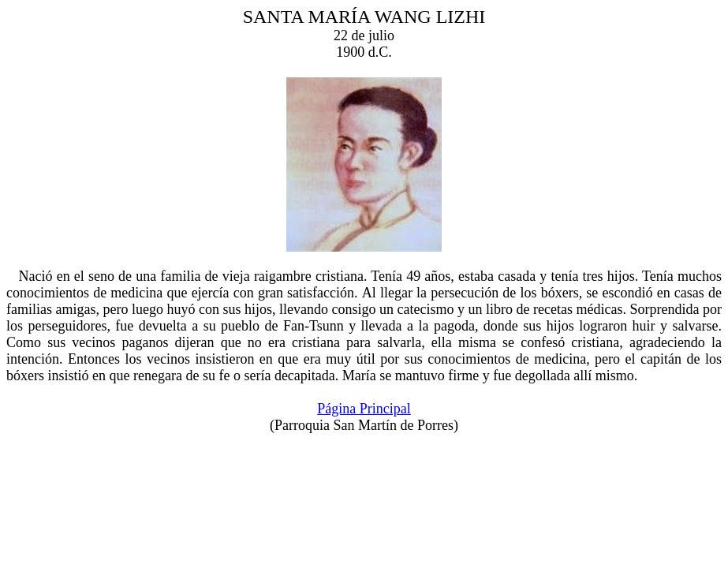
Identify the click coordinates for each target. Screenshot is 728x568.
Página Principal (364, 409)
